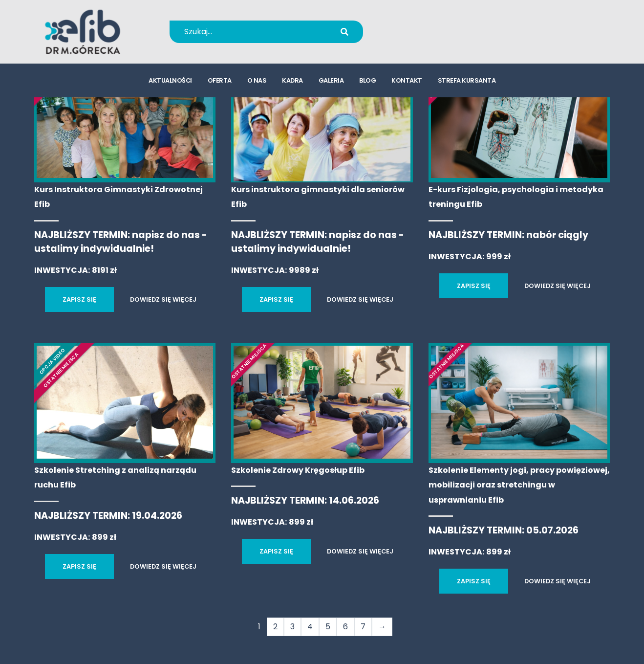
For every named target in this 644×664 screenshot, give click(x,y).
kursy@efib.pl (430, 38)
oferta (220, 81)
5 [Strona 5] (328, 627)
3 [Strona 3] (292, 627)
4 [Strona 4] (310, 627)
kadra (292, 81)
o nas (257, 81)
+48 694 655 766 (437, 25)
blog (367, 81)
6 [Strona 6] (345, 627)
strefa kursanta (467, 81)
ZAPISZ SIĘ (79, 299)
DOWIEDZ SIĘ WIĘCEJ (163, 299)
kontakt (407, 81)
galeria (331, 81)
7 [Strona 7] (363, 627)
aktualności (170, 81)
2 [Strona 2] (275, 627)
